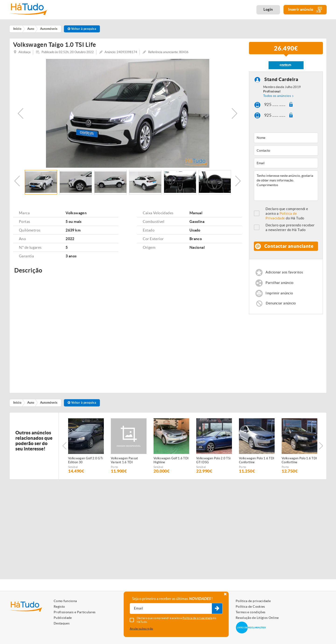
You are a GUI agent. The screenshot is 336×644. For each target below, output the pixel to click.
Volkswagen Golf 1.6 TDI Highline (171, 462)
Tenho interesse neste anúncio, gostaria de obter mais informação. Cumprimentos (286, 187)
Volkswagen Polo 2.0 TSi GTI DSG (213, 462)
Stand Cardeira (281, 81)
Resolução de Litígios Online (257, 618)
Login (268, 9)
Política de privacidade (253, 601)
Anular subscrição (141, 629)
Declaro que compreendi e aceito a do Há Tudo (287, 215)
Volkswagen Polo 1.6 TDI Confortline (257, 462)
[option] (128, 115)
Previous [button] (21, 115)
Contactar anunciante (289, 248)
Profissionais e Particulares (75, 612)
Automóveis (49, 404)
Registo (59, 607)
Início (17, 404)
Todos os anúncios (277, 98)
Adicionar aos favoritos (284, 274)
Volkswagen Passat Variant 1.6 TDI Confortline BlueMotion (127, 462)
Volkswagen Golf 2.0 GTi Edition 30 (86, 462)
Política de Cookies (250, 607)
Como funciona (65, 601)
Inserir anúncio (305, 10)
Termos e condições (250, 612)
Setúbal (73, 469)
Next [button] (234, 115)
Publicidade (63, 618)
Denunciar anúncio (281, 305)
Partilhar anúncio (279, 285)
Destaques (62, 623)
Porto (115, 469)
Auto (31, 404)
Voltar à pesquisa (82, 29)
